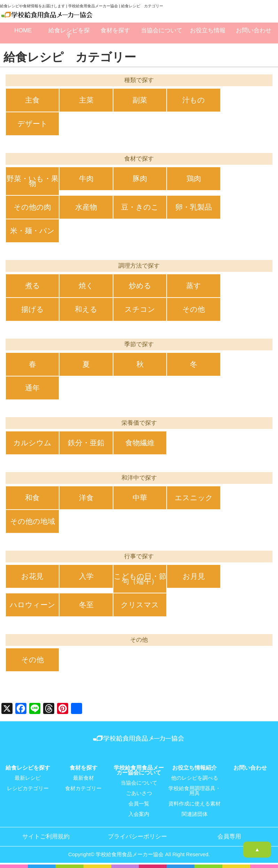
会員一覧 (139, 804)
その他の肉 (32, 207)
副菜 (140, 100)
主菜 (86, 100)
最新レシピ (28, 778)
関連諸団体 (195, 814)
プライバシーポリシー (137, 837)
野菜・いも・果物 (33, 181)
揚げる (33, 309)
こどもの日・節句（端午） (140, 579)
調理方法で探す (139, 266)
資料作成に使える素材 (194, 804)
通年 (32, 388)
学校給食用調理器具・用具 (194, 791)
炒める (140, 286)
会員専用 (229, 837)
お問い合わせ (254, 30)
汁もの (194, 100)
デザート (33, 124)
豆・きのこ (140, 207)
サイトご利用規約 (46, 837)
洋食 (86, 498)
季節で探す (139, 344)
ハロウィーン (33, 605)
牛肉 (86, 179)
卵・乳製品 (194, 207)
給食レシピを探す (69, 33)
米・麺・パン (32, 231)
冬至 (86, 605)
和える (86, 309)
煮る (33, 286)
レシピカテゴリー (28, 788)
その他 (194, 309)
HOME (23, 30)
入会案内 (139, 814)
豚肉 (140, 179)
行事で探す (139, 556)
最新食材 (84, 778)
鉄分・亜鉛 (86, 443)
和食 (32, 498)
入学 (86, 576)
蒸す (194, 286)
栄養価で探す (139, 423)
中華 (140, 498)
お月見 (194, 576)
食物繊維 (140, 443)
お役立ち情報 (208, 30)
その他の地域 (33, 521)
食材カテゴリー (83, 788)
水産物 (86, 207)
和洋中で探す (139, 478)
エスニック (194, 498)
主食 (32, 100)
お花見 (32, 576)
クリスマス (140, 605)
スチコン (140, 309)
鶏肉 (194, 179)
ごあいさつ (139, 793)
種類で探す (139, 80)
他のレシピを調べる (195, 778)
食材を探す (115, 30)
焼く (86, 286)
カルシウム (32, 443)
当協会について (162, 30)
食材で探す (139, 159)
